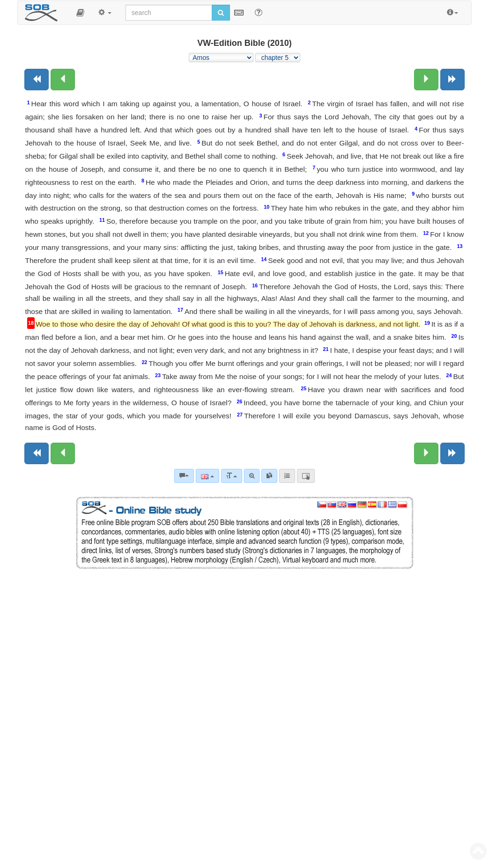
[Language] (207, 476)
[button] (80, 13)
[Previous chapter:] (63, 80)
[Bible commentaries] (184, 476)
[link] (269, 476)
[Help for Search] (259, 12)
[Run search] (221, 13)
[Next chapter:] (426, 80)
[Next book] (452, 80)
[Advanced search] (252, 476)
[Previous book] (37, 80)
